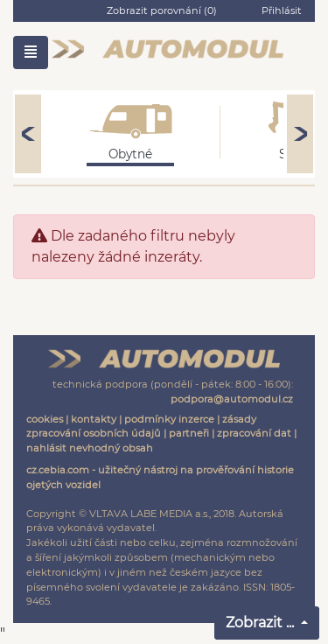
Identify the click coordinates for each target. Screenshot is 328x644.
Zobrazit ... (262, 623)
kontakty (94, 419)
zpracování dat (254, 433)
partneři (189, 433)
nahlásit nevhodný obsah (90, 448)
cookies (45, 419)
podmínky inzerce (169, 419)
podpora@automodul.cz (232, 399)
